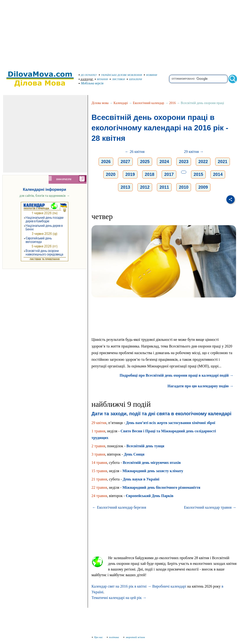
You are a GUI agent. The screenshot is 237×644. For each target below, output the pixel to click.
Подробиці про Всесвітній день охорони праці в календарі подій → (177, 375)
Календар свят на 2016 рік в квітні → (121, 586)
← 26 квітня (135, 152)
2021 (223, 162)
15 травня (99, 471)
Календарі (121, 103)
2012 (145, 187)
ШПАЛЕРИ (134, 79)
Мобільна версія (91, 83)
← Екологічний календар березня (119, 507)
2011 (164, 187)
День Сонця (134, 454)
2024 (164, 162)
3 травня (98, 454)
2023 (184, 162)
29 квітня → (194, 152)
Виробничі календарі (169, 586)
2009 (203, 187)
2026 (106, 162)
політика (113, 637)
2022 (203, 162)
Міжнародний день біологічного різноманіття (161, 487)
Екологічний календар (149, 103)
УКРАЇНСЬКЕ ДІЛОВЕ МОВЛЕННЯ (120, 75)
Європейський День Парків (150, 496)
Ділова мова (100, 103)
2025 (145, 162)
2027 (125, 162)
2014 (218, 174)
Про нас (98, 637)
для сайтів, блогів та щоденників (45, 196)
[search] (198, 79)
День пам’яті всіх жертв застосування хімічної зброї (171, 423)
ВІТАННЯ (101, 79)
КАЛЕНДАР (86, 79)
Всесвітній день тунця (145, 446)
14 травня (99, 463)
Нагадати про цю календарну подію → (201, 386)
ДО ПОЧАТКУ (88, 75)
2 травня (98, 446)
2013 (125, 187)
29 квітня (99, 423)
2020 (111, 174)
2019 (130, 174)
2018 (150, 174)
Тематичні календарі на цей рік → (119, 598)
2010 (184, 187)
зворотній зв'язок (134, 637)
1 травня (98, 431)
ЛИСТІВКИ (117, 79)
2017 (169, 174)
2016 (173, 103)
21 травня (99, 479)
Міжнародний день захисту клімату (153, 471)
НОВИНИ (150, 75)
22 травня (99, 487)
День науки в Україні (141, 479)
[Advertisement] (119, 33)
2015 (198, 174)
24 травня (99, 496)
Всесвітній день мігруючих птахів (152, 463)
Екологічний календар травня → (210, 507)
